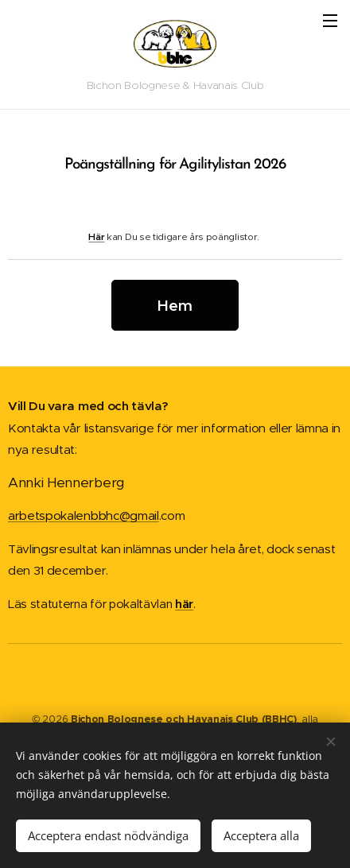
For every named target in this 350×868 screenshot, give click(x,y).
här (184, 604)
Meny (330, 21)
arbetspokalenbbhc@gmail (84, 515)
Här (96, 236)
